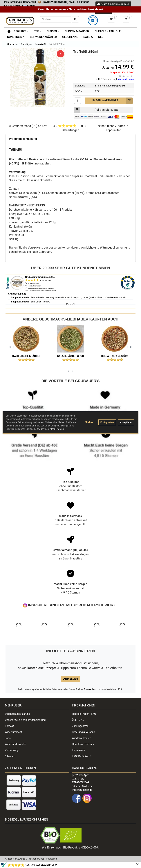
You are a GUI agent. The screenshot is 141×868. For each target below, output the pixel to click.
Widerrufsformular (15, 744)
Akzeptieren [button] (126, 422)
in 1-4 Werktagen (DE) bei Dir (110, 86)
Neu (101, 37)
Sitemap (10, 756)
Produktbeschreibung (23, 139)
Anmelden (70, 679)
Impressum (78, 750)
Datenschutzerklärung (17, 714)
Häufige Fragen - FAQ (84, 714)
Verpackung (12, 750)
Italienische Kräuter (26, 356)
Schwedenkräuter (43, 37)
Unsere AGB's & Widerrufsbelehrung (25, 720)
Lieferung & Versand (83, 732)
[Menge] (78, 101)
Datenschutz (90, 689)
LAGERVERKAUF (81, 756)
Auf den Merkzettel (97, 110)
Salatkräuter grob (71, 356)
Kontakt (9, 726)
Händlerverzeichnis (83, 744)
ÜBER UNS (78, 720)
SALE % (88, 37)
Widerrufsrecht (13, 732)
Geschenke (70, 37)
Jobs (8, 738)
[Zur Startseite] (8, 31)
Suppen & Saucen (77, 31)
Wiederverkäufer (81, 738)
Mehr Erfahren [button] (57, 429)
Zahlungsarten (80, 726)
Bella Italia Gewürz (115, 356)
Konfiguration (107, 422)
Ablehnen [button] (90, 422)
